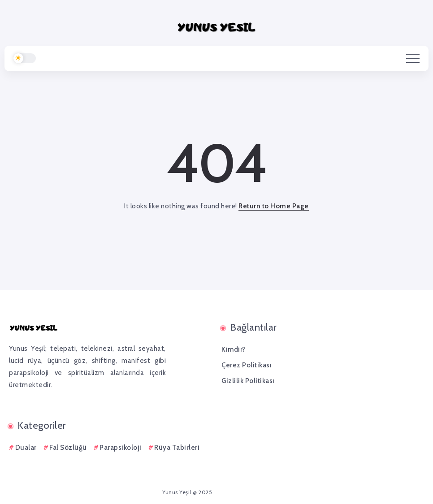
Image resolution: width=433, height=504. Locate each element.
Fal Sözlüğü (68, 448)
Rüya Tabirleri (177, 448)
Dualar (26, 448)
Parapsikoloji (121, 448)
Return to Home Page (274, 206)
